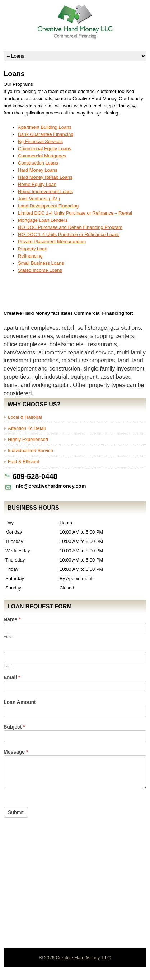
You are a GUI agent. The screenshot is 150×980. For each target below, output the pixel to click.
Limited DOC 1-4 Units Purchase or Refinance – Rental (75, 213)
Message (16, 752)
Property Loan (33, 249)
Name (12, 620)
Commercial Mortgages (42, 156)
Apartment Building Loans (45, 127)
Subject (14, 727)
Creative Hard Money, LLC (83, 958)
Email (12, 678)
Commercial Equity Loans (44, 149)
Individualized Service (31, 450)
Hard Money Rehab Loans (45, 177)
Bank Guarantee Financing (46, 134)
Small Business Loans (41, 263)
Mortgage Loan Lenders (43, 220)
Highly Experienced (28, 439)
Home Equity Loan (37, 184)
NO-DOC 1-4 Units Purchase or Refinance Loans (69, 234)
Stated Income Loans (40, 270)
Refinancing (30, 256)
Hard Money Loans (38, 170)
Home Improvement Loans (45, 192)
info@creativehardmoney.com (50, 486)
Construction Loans (38, 163)
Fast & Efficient (24, 462)
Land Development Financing (48, 206)
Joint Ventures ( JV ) (39, 199)
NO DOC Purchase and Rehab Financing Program (70, 227)
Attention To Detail (27, 428)
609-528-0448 (35, 476)
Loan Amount (20, 702)
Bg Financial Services (40, 141)
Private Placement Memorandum (52, 242)
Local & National (25, 417)
